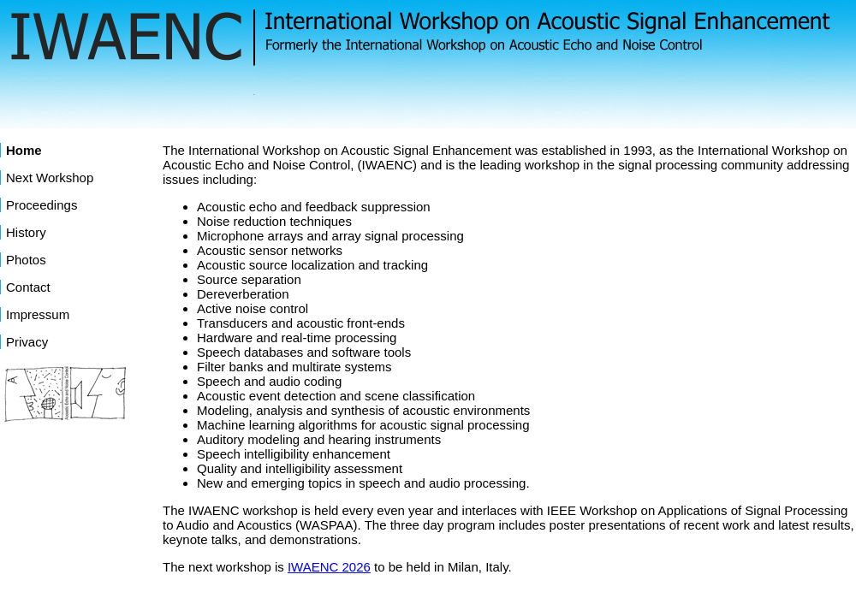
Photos (26, 260)
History (26, 232)
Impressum (38, 314)
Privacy (27, 342)
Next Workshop (50, 178)
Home (24, 150)
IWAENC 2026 (329, 567)
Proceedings (42, 205)
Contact (28, 287)
